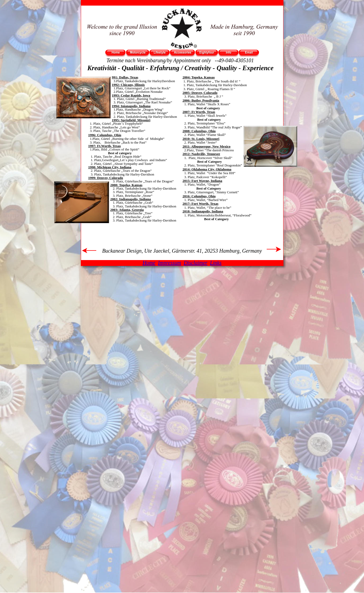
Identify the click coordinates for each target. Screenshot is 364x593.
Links (216, 263)
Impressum (170, 263)
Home (149, 263)
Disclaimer (196, 263)
